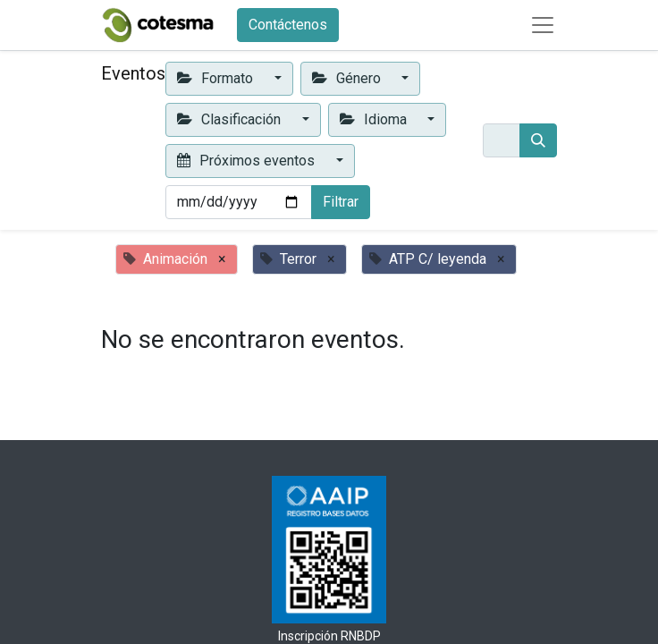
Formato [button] (217, 78)
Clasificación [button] (231, 119)
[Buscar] (538, 140)
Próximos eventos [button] (248, 161)
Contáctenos (288, 25)
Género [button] (348, 78)
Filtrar (341, 202)
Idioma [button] (375, 119)
